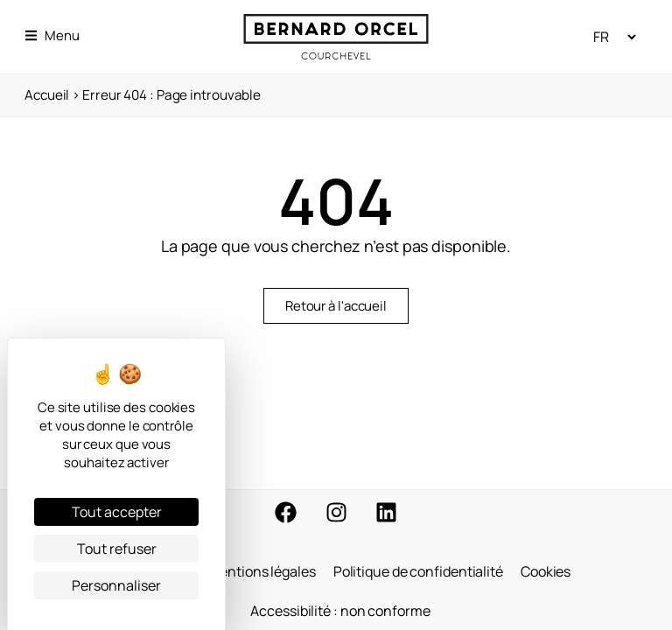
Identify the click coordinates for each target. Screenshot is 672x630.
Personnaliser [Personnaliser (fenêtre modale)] (116, 585)
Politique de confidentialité (418, 570)
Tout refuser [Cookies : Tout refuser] (117, 549)
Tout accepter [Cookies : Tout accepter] (117, 512)
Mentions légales (262, 570)
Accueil (47, 95)
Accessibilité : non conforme (340, 610)
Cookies (546, 570)
